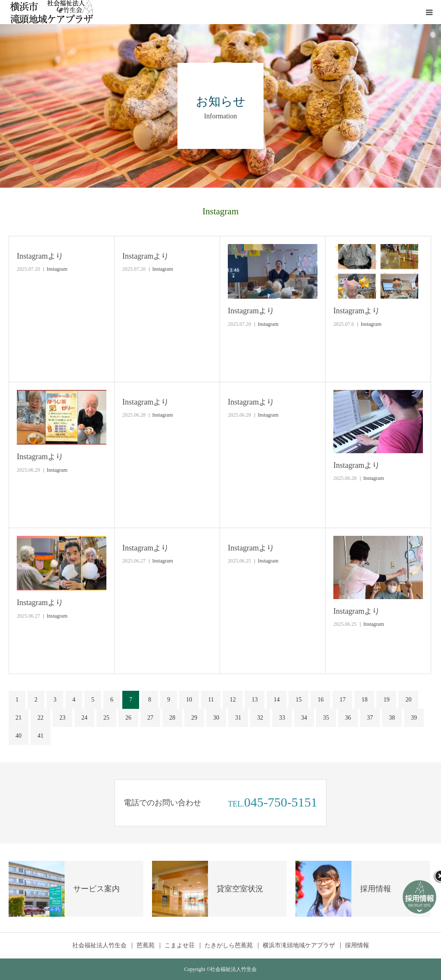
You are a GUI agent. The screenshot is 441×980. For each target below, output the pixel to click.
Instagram (57, 269)
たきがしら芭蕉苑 (229, 946)
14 (276, 700)
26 (128, 718)
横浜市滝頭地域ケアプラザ (299, 946)
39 (414, 718)
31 (238, 718)
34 (304, 718)
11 (211, 700)
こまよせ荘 (180, 946)
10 (189, 700)
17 (342, 700)
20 (408, 700)
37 (370, 718)
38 (392, 718)
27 (150, 718)
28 (172, 718)
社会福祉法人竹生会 (99, 946)
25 (106, 718)
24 (84, 718)
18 (364, 700)
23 (62, 718)
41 (40, 736)
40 (19, 736)
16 (320, 700)
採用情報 (357, 946)
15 (298, 700)
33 (282, 718)
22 (40, 718)
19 (386, 700)
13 (255, 700)
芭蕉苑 (146, 946)
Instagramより (40, 256)
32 (260, 718)
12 (233, 700)
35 (326, 718)
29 (194, 718)
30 (216, 718)
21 (19, 718)
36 (348, 718)
